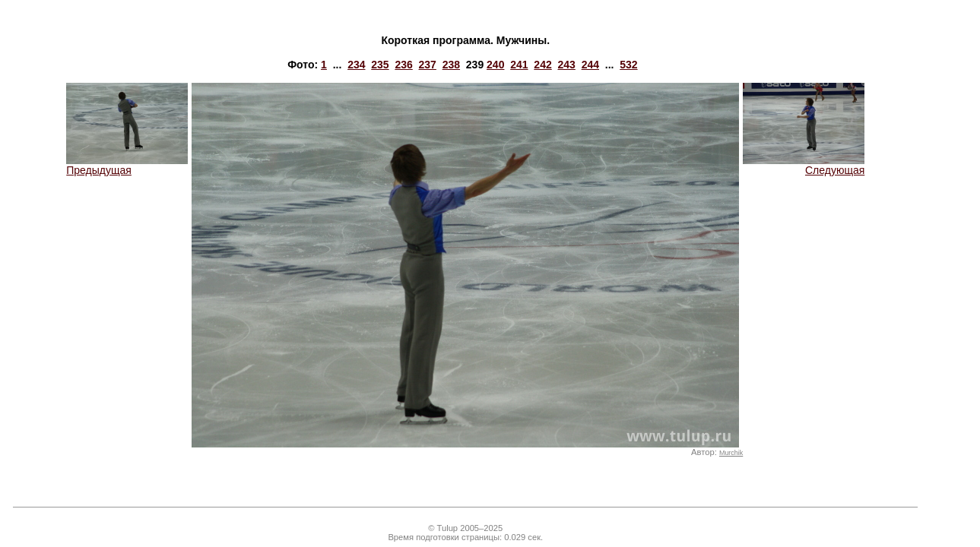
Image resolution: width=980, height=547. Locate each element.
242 (542, 65)
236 (403, 65)
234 (356, 65)
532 (628, 65)
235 (380, 65)
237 (428, 65)
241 (519, 65)
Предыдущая (127, 165)
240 (495, 65)
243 (567, 65)
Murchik (731, 453)
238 (451, 65)
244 (590, 65)
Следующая (804, 165)
